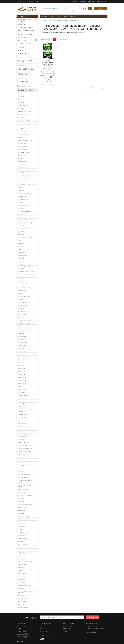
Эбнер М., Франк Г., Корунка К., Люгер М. (26, 592)
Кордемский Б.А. (22, 305)
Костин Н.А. (21, 308)
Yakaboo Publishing (23, 102)
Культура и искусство (27, 57)
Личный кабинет (67, 627)
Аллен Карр (21, 117)
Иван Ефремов (22, 258)
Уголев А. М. (21, 550)
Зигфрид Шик (22, 252)
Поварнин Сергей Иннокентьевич (23, 436)
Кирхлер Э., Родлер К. (24, 288)
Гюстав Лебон (22, 214)
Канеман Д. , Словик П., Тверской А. (27, 272)
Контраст (20, 300)
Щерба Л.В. (21, 588)
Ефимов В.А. (21, 241)
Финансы (21, 47)
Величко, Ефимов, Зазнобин (26, 176)
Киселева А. (21, 294)
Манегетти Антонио (23, 363)
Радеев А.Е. (21, 466)
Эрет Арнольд (22, 602)
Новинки (42, 633)
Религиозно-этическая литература (25, 61)
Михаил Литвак (22, 380)
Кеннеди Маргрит (23, 282)
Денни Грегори (22, 217)
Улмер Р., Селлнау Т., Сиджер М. (27, 562)
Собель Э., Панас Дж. (23, 516)
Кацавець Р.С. (21, 279)
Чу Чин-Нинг (21, 582)
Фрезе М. (20, 568)
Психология (27, 65)
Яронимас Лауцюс (23, 607)
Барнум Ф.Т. (21, 138)
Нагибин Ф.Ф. (21, 392)
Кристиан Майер (22, 311)
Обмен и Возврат (21, 627)
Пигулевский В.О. (23, 429)
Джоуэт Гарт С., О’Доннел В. (25, 229)
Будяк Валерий (22, 161)
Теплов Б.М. (21, 541)
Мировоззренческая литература (27, 20)
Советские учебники (24, 519)
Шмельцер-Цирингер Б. (25, 585)
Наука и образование (27, 54)
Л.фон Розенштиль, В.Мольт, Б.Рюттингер (26, 333)
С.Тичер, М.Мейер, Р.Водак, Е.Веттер (25, 481)
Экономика (22, 51)
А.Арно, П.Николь (23, 105)
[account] (102, 2)
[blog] (37, 2)
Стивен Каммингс (23, 538)
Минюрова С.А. (22, 378)
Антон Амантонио (23, 126)
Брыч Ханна (21, 158)
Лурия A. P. (21, 354)
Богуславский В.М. (23, 147)
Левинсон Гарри (22, 342)
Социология (27, 40)
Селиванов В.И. (22, 493)
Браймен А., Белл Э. (23, 152)
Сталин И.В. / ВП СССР (24, 532)
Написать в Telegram (93, 627)
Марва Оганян (22, 366)
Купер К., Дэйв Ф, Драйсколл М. (27, 323)
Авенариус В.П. (22, 108)
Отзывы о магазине (70, 16)
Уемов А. (20, 556)
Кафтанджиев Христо (24, 276)
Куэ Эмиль (21, 326)
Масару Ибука (22, 372)
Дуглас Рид (21, 235)
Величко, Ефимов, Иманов (25, 179)
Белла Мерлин (22, 144)
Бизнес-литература (27, 78)
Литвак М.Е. (21, 348)
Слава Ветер (21, 510)
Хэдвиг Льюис (22, 573)
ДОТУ (73, 11)
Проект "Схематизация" (24, 451)
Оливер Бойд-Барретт (24, 414)
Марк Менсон (22, 369)
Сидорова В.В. (22, 498)
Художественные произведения (23, 74)
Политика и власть (24, 44)
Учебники (52, 16)
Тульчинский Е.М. (23, 544)
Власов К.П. (21, 188)
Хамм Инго (21, 571)
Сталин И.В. (21, 529)
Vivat (19, 99)
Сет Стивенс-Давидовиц (25, 496)
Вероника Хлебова (23, 182)
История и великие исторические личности (26, 69)
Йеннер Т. (20, 264)
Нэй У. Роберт (22, 407)
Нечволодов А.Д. (22, 401)
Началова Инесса (23, 395)
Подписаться (92, 617)
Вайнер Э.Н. (21, 173)
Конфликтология (23, 37)
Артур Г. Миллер (22, 129)
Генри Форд (21, 202)
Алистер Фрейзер (23, 114)
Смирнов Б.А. (21, 513)
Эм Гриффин (21, 596)
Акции (41, 628)
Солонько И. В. (22, 526)
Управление (27, 24)
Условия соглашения (22, 635)
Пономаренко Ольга (23, 442)
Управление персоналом (26, 31)
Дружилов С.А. (22, 232)
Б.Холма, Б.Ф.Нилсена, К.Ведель (27, 132)
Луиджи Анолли (22, 351)
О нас (60, 16)
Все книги (44, 16)
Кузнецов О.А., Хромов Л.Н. (25, 320)
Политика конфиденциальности (25, 633)
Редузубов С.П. (22, 472)
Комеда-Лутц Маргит (24, 297)
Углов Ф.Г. (20, 547)
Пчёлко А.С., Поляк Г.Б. (24, 457)
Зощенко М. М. (22, 255)
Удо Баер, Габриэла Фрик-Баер (27, 553)
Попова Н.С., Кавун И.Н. (24, 445)
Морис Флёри (22, 383)
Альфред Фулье (22, 123)
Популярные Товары (45, 630)
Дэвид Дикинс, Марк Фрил (25, 238)
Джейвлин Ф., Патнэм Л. (24, 220)
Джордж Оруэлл (22, 226)
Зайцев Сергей (22, 249)
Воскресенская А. (23, 196)
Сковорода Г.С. (22, 507)
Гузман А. (20, 208)
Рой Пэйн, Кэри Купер (24, 475)
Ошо (19, 420)
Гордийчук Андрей (23, 205)
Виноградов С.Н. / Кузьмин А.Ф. (27, 185)
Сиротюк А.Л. (21, 501)
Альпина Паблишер (23, 120)
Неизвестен (21, 398)
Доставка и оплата (21, 631)
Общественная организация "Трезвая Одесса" (26, 411)
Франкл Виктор (22, 565)
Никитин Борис (22, 404)
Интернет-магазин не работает (25, 2)
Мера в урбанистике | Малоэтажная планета (48, 63)
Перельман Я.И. (22, 426)
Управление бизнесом (27, 34)
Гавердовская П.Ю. (23, 199)
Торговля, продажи (24, 28)
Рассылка (65, 631)
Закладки (65, 630)
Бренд (41, 627)
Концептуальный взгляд (25, 302)
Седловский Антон (23, 490)
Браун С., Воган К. (23, 155)
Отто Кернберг (22, 417)
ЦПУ (19, 576)
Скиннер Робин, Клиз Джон (26, 504)
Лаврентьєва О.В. (23, 336)
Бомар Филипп (22, 149)
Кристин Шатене (22, 314)
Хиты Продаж (43, 631)
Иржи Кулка (21, 261)
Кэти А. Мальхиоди (23, 329)
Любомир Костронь (23, 357)
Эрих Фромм (21, 604)
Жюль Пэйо (21, 243)
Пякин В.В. (21, 463)
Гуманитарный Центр (24, 211)
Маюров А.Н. (21, 375)
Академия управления (24, 111)
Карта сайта (20, 642)
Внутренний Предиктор (25, 194)
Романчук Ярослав (23, 478)
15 (62, 39)
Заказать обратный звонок (50, 9)
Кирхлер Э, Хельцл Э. (24, 285)
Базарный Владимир (24, 135)
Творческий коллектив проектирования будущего (25, 90)
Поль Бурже (21, 439)
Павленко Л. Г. (22, 423)
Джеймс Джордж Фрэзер (25, 223)
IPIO (19, 94)
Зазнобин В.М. (22, 246)
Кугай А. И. (21, 317)
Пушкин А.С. (21, 454)
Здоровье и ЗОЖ (27, 81)
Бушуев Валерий (22, 167)
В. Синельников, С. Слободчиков (27, 170)
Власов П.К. (21, 191)
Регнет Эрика (21, 469)
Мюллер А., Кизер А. (23, 389)
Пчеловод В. (21, 460)
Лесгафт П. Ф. (21, 345)
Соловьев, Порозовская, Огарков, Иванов (27, 523)
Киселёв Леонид (22, 291)
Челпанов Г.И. (21, 579)
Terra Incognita (22, 97)
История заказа (67, 628)
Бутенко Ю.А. (21, 164)
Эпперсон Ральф (22, 599)
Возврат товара (21, 640)
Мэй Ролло (21, 386)
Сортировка (44, 39)
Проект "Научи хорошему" (25, 448)
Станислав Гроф (22, 535)
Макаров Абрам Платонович (26, 360)
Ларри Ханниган (22, 339)
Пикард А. (20, 432)
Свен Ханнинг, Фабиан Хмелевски (24, 486)
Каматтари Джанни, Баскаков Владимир (26, 268)
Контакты (19, 628)
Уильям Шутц (21, 559)
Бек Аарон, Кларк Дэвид (25, 141)
